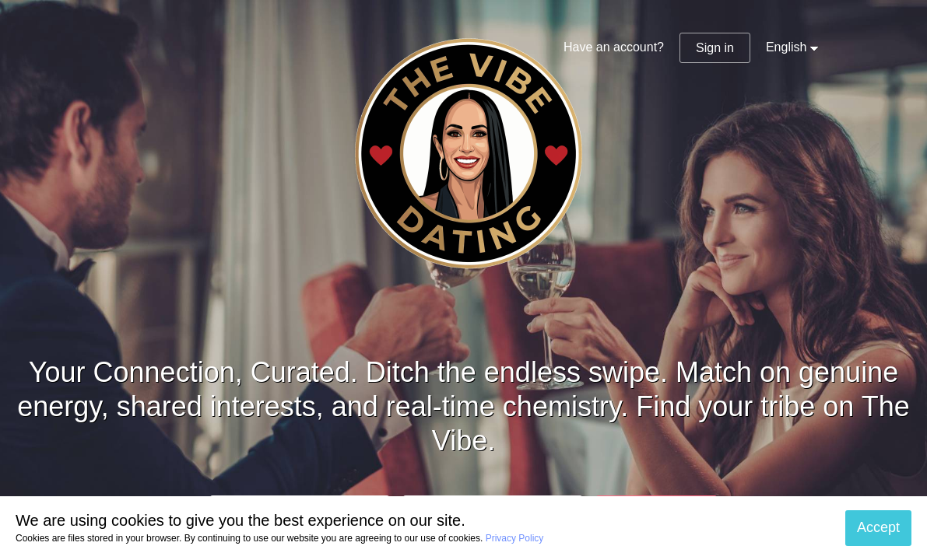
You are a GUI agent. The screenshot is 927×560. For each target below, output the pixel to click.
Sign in (715, 48)
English (786, 47)
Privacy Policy (515, 538)
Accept (878, 527)
